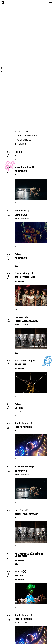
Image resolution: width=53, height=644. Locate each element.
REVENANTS (20, 576)
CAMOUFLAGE (21, 215)
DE (2, 68)
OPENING (19, 152)
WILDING (19, 408)
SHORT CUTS (21, 365)
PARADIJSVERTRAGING (25, 277)
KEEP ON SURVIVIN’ (24, 427)
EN (2, 74)
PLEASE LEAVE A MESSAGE (26, 321)
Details (17, 159)
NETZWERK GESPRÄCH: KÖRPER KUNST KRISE (29, 555)
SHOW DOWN (21, 171)
